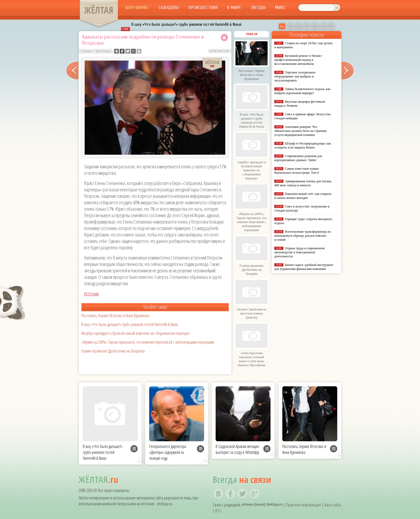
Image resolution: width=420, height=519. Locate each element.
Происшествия (203, 8)
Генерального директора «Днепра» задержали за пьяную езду (168, 452)
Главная (86, 51)
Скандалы (169, 8)
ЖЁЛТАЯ (99, 10)
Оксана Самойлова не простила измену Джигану (252, 313)
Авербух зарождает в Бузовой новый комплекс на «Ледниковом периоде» (136, 333)
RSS (218, 511)
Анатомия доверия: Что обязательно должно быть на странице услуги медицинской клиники (300, 131)
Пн (282, 26)
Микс (280, 8)
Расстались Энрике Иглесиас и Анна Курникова (115, 316)
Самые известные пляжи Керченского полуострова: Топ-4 (297, 171)
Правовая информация (303, 505)
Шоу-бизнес (137, 8)
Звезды (258, 8)
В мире (234, 8)
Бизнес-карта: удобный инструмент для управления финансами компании (304, 267)
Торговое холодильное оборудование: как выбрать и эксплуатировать (295, 76)
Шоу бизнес (103, 51)
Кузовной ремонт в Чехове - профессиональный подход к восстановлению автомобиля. (299, 60)
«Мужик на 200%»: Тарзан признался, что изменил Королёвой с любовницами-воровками (148, 342)
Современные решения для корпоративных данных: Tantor (298, 158)
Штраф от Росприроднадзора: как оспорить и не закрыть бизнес (303, 145)
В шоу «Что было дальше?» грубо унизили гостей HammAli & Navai (186, 24)
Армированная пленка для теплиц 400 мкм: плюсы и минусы (303, 183)
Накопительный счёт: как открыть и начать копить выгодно (303, 196)
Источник (91, 294)
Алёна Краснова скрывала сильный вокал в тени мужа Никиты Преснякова (251, 359)
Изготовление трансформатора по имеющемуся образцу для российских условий (303, 236)
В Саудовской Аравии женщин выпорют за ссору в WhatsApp (237, 449)
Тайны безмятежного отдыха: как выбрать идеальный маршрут (302, 91)
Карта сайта (333, 505)
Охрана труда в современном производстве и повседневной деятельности (299, 252)
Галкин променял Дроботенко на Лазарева (113, 351)
